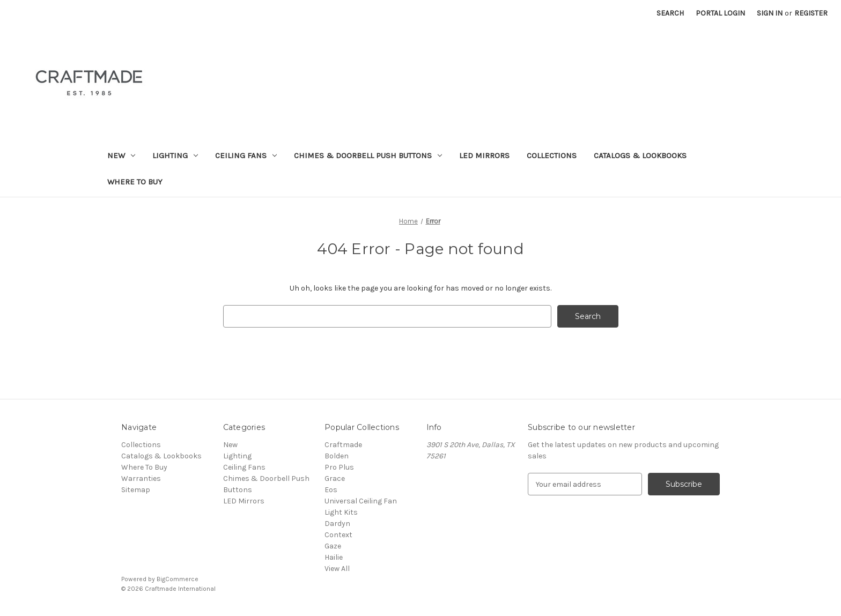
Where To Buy (135, 182)
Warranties (141, 478)
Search (670, 13)
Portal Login (720, 13)
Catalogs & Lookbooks (640, 155)
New (121, 155)
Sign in (770, 13)
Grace (335, 478)
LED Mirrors (484, 155)
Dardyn (337, 524)
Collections (552, 155)
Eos (331, 490)
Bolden (337, 456)
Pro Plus (339, 467)
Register (811, 13)
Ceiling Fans (246, 155)
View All (337, 569)
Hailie (334, 557)
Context (338, 535)
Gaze (333, 546)
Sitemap (136, 490)
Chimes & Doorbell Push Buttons (368, 155)
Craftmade (343, 445)
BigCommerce (178, 579)
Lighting (175, 155)
